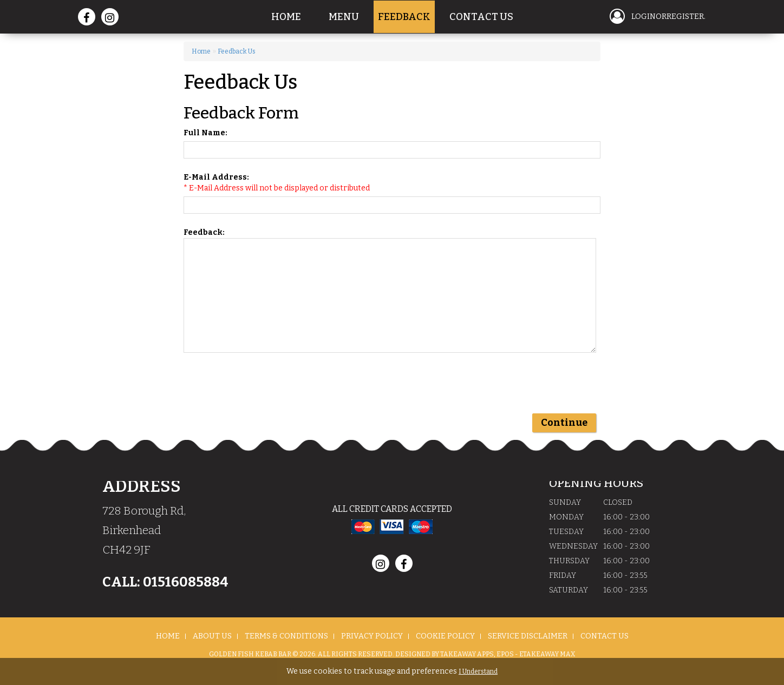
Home (286, 17)
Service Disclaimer (528, 636)
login (643, 17)
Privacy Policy (372, 636)
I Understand (478, 671)
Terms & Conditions (286, 636)
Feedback (404, 17)
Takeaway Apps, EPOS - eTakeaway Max (508, 654)
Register (685, 17)
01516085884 (184, 582)
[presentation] (266, 388)
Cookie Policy (445, 636)
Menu (344, 17)
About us (212, 636)
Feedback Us (237, 51)
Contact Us (481, 17)
